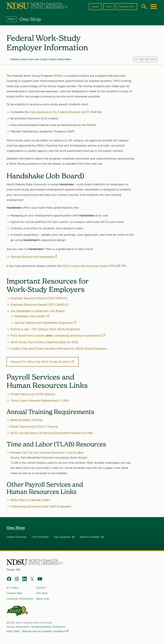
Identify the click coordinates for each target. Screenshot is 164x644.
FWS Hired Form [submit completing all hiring (58, 335)
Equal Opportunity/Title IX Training (34, 426)
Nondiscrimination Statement (49, 627)
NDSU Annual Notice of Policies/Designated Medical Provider (52, 433)
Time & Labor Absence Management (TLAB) (40, 400)
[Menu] (13, 19)
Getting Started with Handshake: (46, 322)
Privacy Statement (18, 627)
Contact (41, 588)
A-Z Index (12, 588)
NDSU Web (13, 631)
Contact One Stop (17, 537)
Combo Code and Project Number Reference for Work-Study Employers (59, 348)
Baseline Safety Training (27, 420)
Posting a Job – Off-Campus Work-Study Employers (46, 329)
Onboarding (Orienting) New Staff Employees (41, 506)
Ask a (64, 537)
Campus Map (14, 593)
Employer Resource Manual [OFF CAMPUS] (40, 305)
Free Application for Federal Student (59, 112)
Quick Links (43, 599)
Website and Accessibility (46, 631)
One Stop (16, 528)
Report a (92, 537)
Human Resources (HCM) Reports (33, 394)
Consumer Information (20, 599)
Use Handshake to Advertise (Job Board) (38, 311)
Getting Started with (34, 257)
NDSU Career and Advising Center (85, 266)
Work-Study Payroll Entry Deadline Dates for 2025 (45, 342)
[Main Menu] (154, 7)
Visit (109, 7)
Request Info (126, 7)
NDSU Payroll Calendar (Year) (30, 500)
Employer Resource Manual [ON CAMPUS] (39, 298)
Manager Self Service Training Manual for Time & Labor (47, 452)
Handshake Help (32, 316)
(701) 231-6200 (40, 537)
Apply (95, 7)
